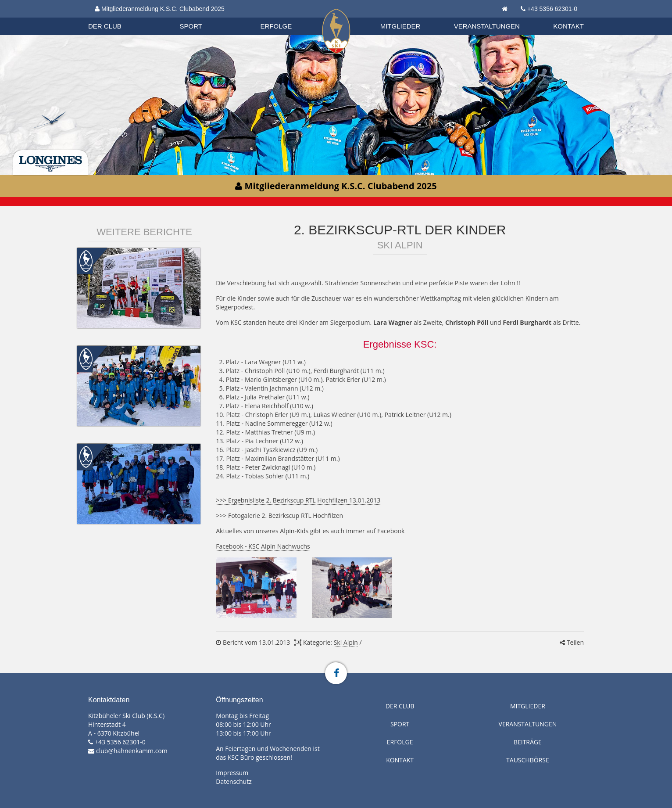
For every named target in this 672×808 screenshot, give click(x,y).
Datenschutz (234, 781)
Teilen (572, 642)
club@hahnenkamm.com (132, 751)
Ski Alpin (346, 642)
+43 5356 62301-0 (552, 9)
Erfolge (276, 26)
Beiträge (528, 742)
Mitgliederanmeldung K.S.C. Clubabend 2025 (160, 9)
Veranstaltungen (487, 26)
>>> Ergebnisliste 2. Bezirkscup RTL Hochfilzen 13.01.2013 (298, 500)
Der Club (105, 26)
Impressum (232, 773)
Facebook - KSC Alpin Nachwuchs (263, 546)
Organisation (113, 17)
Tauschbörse (528, 760)
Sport (191, 26)
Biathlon (113, 17)
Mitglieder (400, 26)
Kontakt (568, 26)
